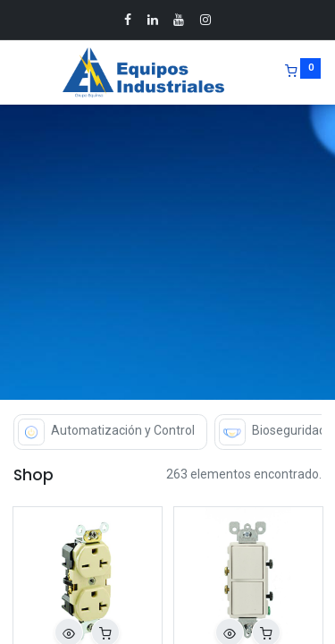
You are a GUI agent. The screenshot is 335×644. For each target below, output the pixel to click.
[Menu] (15, 72)
